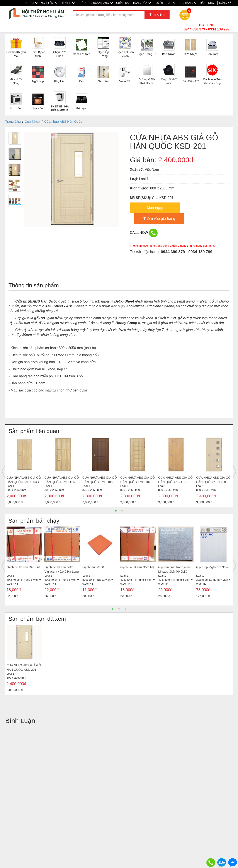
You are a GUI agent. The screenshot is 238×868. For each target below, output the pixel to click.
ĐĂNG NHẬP (208, 3)
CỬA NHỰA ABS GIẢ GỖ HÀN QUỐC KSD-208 (213, 480)
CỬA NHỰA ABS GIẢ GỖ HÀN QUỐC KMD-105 (100, 480)
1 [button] (116, 511)
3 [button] (126, 609)
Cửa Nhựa (32, 121)
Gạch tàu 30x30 (93, 567)
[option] (24, 472)
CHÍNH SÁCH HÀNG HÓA (133, 3)
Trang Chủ (13, 121)
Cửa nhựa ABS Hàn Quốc (63, 121)
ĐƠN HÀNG (188, 3)
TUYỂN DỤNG (165, 3)
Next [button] (235, 472)
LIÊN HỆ (68, 3)
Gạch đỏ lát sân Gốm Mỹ (137, 567)
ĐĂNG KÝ (225, 3)
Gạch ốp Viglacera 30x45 (213, 567)
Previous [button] (3, 472)
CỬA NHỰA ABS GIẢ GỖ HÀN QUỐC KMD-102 (138, 480)
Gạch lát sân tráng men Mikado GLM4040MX (174, 569)
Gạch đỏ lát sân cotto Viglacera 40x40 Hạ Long (62, 569)
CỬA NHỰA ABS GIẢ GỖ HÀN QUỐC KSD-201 (24, 667)
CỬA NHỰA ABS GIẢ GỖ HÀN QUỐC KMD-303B (24, 480)
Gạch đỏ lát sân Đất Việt (23, 567)
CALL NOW (144, 233)
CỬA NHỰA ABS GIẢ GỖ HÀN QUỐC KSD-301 (175, 480)
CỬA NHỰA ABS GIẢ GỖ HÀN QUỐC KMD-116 (62, 480)
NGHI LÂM (49, 3)
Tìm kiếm (157, 14)
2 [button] (122, 511)
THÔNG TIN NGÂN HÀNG (95, 3)
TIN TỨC (30, 3)
